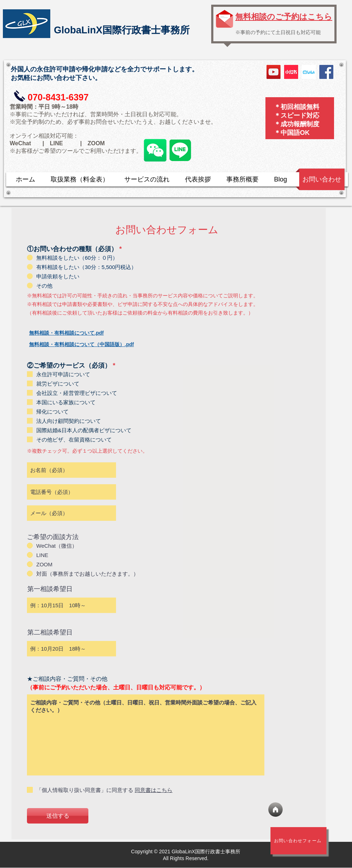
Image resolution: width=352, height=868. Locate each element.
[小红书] (291, 72)
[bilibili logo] (309, 72)
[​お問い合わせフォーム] (298, 841)
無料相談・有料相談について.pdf (66, 333)
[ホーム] (275, 810)
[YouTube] (274, 72)
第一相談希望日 (50, 589)
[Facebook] (326, 72)
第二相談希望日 (50, 632)
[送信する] (58, 816)
